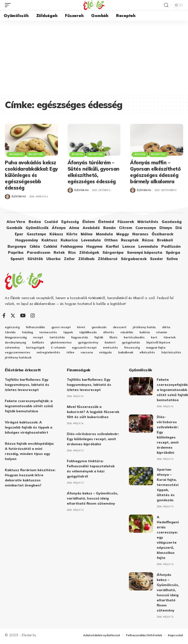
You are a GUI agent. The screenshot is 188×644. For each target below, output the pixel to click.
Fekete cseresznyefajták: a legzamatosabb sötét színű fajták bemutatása (29, 408)
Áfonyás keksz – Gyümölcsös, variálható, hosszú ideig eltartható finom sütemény (93, 501)
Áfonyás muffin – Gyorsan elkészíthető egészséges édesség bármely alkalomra (155, 172)
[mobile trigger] (9, 5)
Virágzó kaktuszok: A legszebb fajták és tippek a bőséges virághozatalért (29, 429)
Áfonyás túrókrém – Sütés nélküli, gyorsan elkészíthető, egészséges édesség (94, 172)
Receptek (37, 154)
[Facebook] (4, 316)
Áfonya (78, 154)
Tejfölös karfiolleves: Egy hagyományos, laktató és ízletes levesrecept (27, 387)
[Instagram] (33, 316)
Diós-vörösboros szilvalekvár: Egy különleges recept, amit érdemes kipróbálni (93, 441)
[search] (166, 5)
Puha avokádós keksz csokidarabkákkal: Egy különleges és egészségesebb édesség (31, 175)
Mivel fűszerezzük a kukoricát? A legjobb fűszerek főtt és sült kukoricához (93, 414)
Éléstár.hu (19, 196)
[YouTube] (23, 316)
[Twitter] (13, 316)
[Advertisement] (94, 57)
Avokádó (16, 154)
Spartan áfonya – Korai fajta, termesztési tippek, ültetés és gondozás (168, 487)
